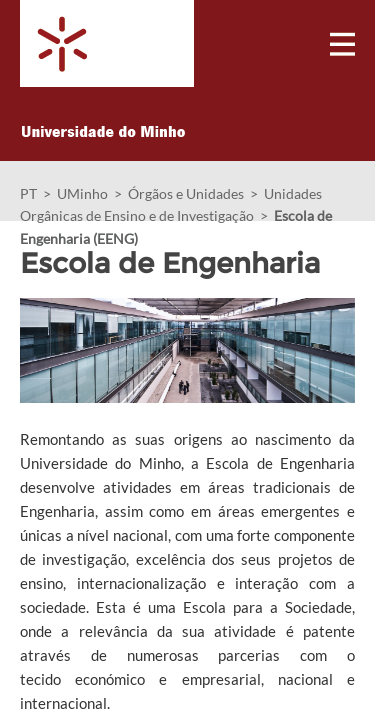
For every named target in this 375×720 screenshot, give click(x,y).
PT (28, 193)
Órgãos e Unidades (186, 193)
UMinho (82, 193)
